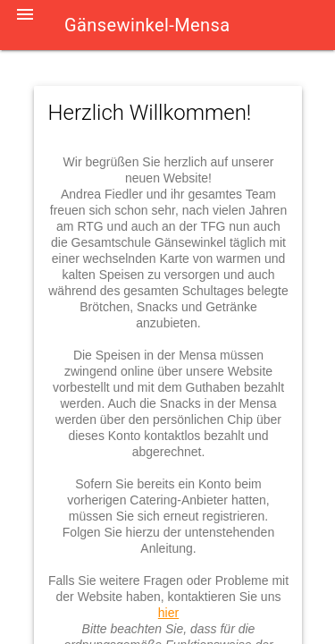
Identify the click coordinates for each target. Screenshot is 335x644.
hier (168, 613)
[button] (25, 25)
